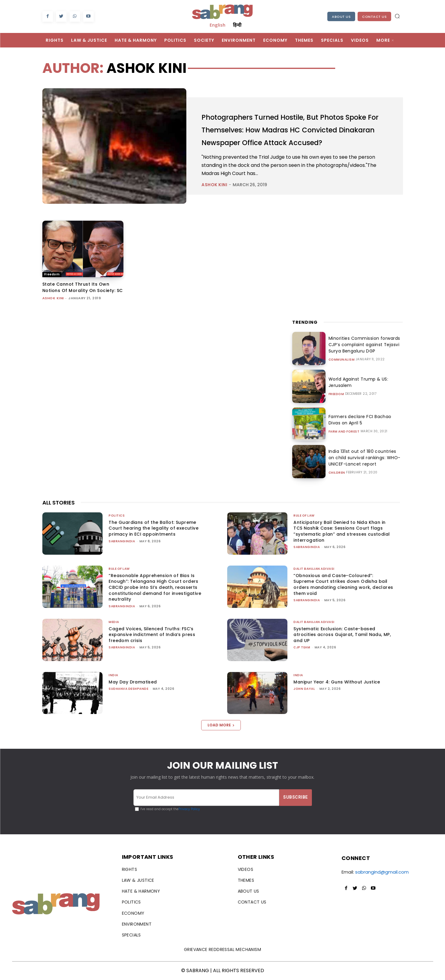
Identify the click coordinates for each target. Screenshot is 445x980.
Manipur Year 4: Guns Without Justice (337, 682)
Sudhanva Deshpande (128, 689)
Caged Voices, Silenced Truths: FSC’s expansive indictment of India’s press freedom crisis (152, 635)
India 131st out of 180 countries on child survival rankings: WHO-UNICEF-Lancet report (363, 458)
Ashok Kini (214, 191)
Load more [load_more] (221, 725)
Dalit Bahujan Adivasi (314, 569)
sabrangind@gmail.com (382, 872)
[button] (397, 16)
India (113, 675)
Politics (117, 516)
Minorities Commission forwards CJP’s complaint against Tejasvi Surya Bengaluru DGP (362, 345)
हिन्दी (237, 25)
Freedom (52, 274)
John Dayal (304, 689)
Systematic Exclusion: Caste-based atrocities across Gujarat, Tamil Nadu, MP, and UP (342, 635)
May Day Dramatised (133, 682)
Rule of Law (304, 516)
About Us (341, 17)
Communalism (342, 360)
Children (337, 473)
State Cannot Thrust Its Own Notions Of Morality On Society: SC (83, 287)
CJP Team (302, 647)
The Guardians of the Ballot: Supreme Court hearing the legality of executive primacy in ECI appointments (154, 528)
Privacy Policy (189, 809)
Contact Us (374, 17)
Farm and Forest (344, 432)
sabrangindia (122, 541)
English (218, 25)
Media (114, 622)
